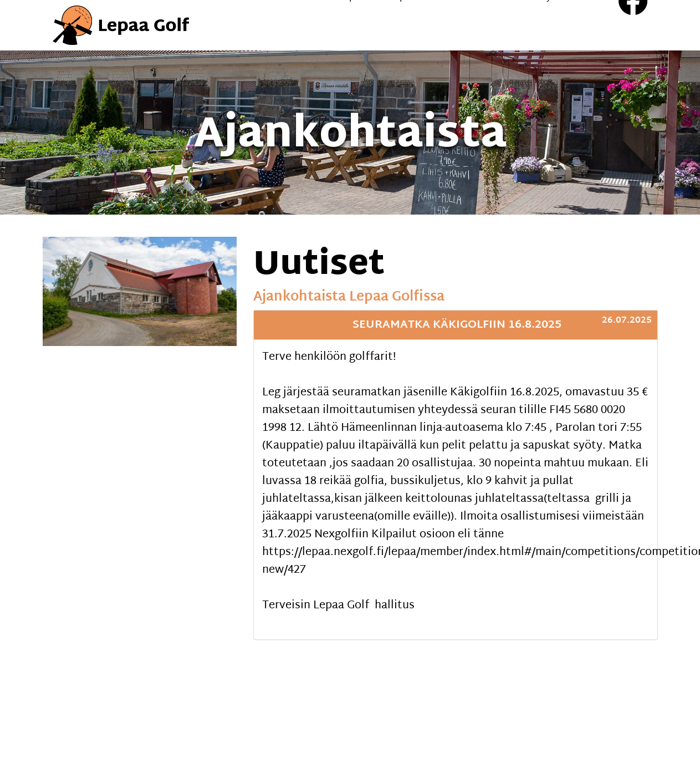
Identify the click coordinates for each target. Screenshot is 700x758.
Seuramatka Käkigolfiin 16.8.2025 (457, 325)
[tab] (456, 325)
